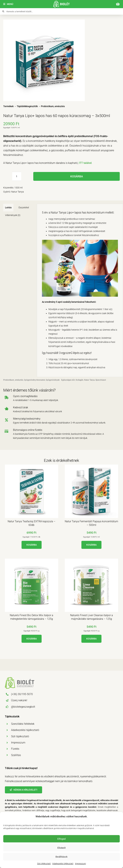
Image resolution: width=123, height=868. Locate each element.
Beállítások (61, 857)
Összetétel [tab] (24, 208)
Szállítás (16, 755)
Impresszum (81, 864)
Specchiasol (101, 380)
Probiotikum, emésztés (53, 106)
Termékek (8, 106)
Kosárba (77, 176)
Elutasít (62, 848)
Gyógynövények (53, 380)
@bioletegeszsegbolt (23, 707)
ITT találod (85, 163)
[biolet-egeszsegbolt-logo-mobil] (62, 2)
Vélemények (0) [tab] (13, 215)
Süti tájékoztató (44, 864)
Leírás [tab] (8, 208)
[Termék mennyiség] (17, 176)
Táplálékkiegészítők (27, 106)
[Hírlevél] (23, 790)
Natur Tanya (89, 380)
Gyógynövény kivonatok (34, 380)
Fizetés (15, 749)
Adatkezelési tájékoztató (63, 864)
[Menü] (8, 4)
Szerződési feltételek (23, 724)
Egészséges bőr (68, 380)
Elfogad (62, 839)
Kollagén (80, 380)
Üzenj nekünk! (19, 700)
